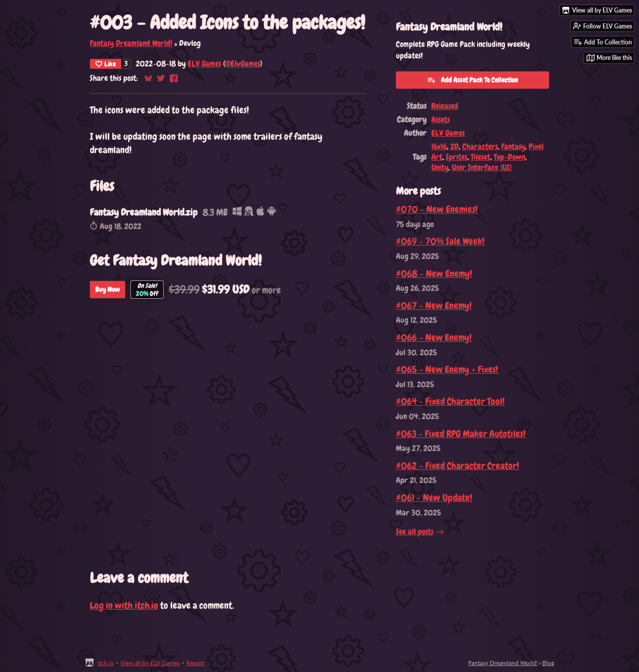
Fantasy (513, 146)
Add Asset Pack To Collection (473, 80)
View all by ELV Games (150, 663)
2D (455, 146)
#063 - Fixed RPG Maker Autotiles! (461, 434)
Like (106, 64)
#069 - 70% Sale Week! (440, 241)
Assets (441, 119)
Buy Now (108, 289)
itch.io (106, 663)
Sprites (457, 157)
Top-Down (509, 157)
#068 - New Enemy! (434, 274)
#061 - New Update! (434, 498)
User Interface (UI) (482, 167)
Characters (480, 146)
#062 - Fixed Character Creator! (458, 466)
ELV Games (204, 64)
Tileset (480, 157)
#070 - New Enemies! (437, 209)
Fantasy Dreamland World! (131, 43)
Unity (440, 167)
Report (195, 663)
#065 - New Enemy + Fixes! (447, 369)
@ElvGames (243, 64)
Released (445, 106)
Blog (548, 663)
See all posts (415, 532)
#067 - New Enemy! (434, 306)
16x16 (439, 146)
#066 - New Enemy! (434, 337)
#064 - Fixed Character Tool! (450, 401)
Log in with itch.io (124, 605)
